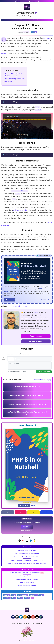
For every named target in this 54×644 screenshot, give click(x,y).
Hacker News (26, 306)
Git (14, 598)
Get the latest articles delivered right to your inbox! (27, 522)
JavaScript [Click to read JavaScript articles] (28, 20)
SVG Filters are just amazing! (27, 582)
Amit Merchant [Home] (26, 13)
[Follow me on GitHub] (27, 541)
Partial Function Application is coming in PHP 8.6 (27, 554)
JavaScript (33, 595)
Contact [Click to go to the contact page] (20, 623)
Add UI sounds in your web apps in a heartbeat (27, 579)
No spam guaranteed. (27, 531)
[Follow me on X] (20, 541)
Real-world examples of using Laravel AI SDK (27, 576)
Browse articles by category (43, 380)
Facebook (17, 306)
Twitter (10, 306)
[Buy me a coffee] (34, 541)
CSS (41, 595)
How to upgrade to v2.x (14, 73)
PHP (34, 32)
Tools (27, 598)
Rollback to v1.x (11, 76)
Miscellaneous (23, 595)
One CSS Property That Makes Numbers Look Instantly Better (25, 573)
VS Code (7, 598)
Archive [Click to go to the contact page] (27, 623)
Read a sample (45, 300)
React (20, 598)
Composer (47, 38)
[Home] (27, 7)
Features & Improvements (15, 79)
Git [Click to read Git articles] (34, 20)
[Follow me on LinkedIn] (31, 541)
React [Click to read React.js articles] (39, 20)
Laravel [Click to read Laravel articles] (16, 20)
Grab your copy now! (10, 299)
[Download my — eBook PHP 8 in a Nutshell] (27, 464)
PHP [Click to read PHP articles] (21, 20)
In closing (9, 81)
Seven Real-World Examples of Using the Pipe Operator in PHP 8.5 (27, 560)
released (4, 53)
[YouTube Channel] (23, 541)
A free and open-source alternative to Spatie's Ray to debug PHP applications (27, 563)
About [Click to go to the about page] (13, 623)
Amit (37, 312)
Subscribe (27, 527)
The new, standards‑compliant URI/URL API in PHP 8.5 (27, 557)
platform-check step (20, 210)
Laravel (6, 595)
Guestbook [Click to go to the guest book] (39, 623)
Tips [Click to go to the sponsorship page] (32, 623)
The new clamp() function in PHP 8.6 (27, 550)
